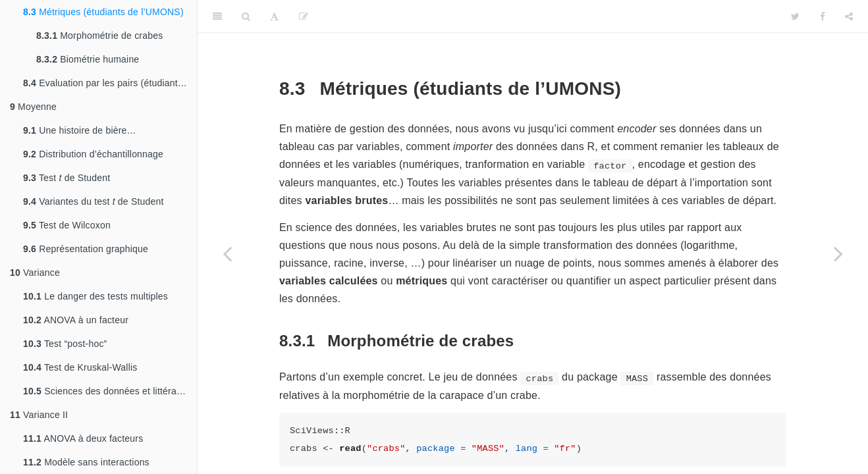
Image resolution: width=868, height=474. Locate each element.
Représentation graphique (86, 249)
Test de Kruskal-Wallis (80, 367)
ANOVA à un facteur (76, 320)
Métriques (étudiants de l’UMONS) (103, 12)
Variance (35, 273)
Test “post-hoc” (65, 344)
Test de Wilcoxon (67, 225)
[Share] (849, 16)
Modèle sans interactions (86, 462)
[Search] (246, 16)
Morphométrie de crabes (99, 36)
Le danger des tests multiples (95, 296)
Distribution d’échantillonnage (93, 154)
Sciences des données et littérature (108, 391)
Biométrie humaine (88, 59)
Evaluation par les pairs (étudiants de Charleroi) (110, 83)
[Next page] (838, 253)
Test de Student (67, 178)
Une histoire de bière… (80, 130)
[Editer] (304, 16)
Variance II (39, 415)
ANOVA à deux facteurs (83, 438)
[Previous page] (227, 253)
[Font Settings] (274, 16)
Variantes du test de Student (94, 201)
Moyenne (33, 107)
